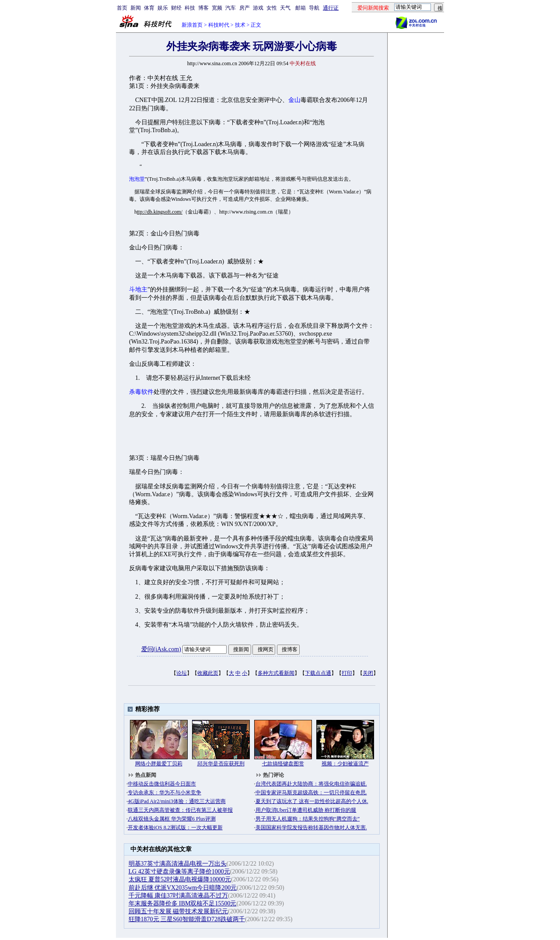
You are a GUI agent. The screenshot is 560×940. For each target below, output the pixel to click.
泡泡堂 (137, 179)
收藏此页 (208, 673)
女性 (272, 8)
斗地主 (138, 289)
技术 (240, 25)
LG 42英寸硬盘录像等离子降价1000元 (179, 872)
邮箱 (301, 8)
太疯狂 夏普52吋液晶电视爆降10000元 (180, 879)
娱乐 (163, 8)
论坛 (182, 673)
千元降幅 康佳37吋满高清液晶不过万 (178, 896)
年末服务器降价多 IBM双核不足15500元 (183, 903)
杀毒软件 (141, 392)
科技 (190, 8)
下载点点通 (318, 673)
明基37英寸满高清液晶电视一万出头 (178, 864)
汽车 (231, 8)
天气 (285, 8)
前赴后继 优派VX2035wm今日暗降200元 (183, 888)
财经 (176, 8)
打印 (347, 673)
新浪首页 (192, 25)
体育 (149, 8)
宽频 (217, 8)
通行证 (331, 8)
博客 (203, 8)
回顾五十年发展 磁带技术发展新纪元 (178, 911)
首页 (122, 8)
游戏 (258, 8)
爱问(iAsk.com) (161, 649)
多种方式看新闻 (276, 673)
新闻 (136, 8)
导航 (314, 8)
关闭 (368, 673)
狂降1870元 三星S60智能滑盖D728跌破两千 (187, 919)
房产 (245, 8)
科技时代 (219, 25)
